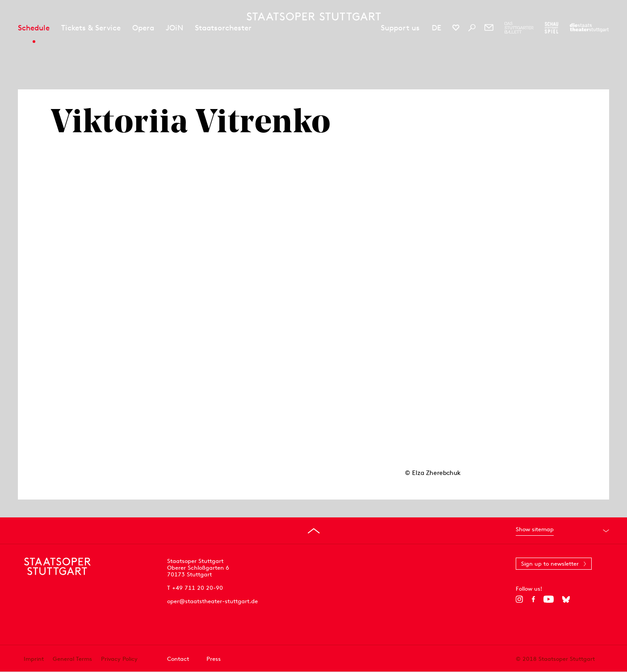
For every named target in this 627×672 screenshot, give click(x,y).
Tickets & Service (91, 28)
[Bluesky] (566, 599)
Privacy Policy (119, 659)
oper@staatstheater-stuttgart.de (213, 601)
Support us (400, 28)
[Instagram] (520, 599)
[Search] (472, 28)
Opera (143, 28)
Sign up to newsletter (550, 564)
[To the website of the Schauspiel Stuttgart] (551, 28)
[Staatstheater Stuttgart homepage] (314, 17)
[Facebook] (533, 599)
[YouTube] (549, 599)
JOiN (175, 28)
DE (436, 28)
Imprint (34, 659)
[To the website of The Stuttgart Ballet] (519, 28)
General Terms (72, 659)
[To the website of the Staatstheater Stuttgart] (589, 28)
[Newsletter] (489, 28)
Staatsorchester (223, 28)
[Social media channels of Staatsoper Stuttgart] (456, 28)
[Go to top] (314, 531)
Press (214, 659)
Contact (178, 659)
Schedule (34, 28)
